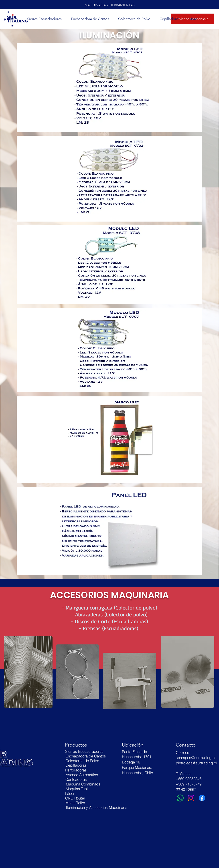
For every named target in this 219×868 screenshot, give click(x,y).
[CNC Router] (75, 798)
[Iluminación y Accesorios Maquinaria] (96, 807)
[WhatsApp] (180, 798)
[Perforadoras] (76, 770)
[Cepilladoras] (76, 765)
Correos (182, 752)
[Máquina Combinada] (83, 784)
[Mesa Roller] (75, 803)
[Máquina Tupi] (77, 789)
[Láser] (70, 793)
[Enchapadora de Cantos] (86, 756)
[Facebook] (202, 798)
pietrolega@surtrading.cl (196, 763)
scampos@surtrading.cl (196, 758)
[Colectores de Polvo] (82, 761)
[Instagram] (191, 798)
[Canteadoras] (76, 779)
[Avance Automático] (82, 775)
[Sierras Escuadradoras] (84, 751)
